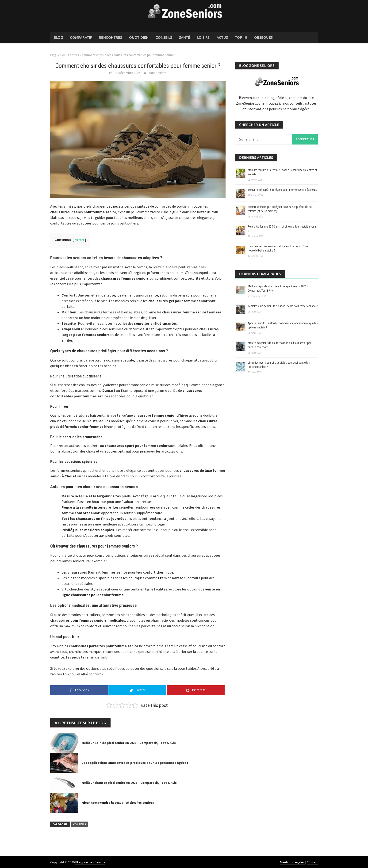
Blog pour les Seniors (90, 862)
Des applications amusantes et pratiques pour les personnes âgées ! (135, 763)
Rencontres (110, 37)
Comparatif (81, 37)
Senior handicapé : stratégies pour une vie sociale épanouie (282, 190)
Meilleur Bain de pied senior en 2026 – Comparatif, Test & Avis (129, 743)
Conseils (164, 37)
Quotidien (139, 37)
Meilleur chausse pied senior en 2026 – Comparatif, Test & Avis (129, 783)
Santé (185, 37)
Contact (312, 862)
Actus (222, 37)
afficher (79, 240)
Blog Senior (58, 55)
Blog (58, 37)
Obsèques (263, 37)
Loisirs (203, 37)
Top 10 (241, 37)
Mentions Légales (292, 862)
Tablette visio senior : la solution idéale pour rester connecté (283, 306)
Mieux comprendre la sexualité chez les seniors (118, 803)
